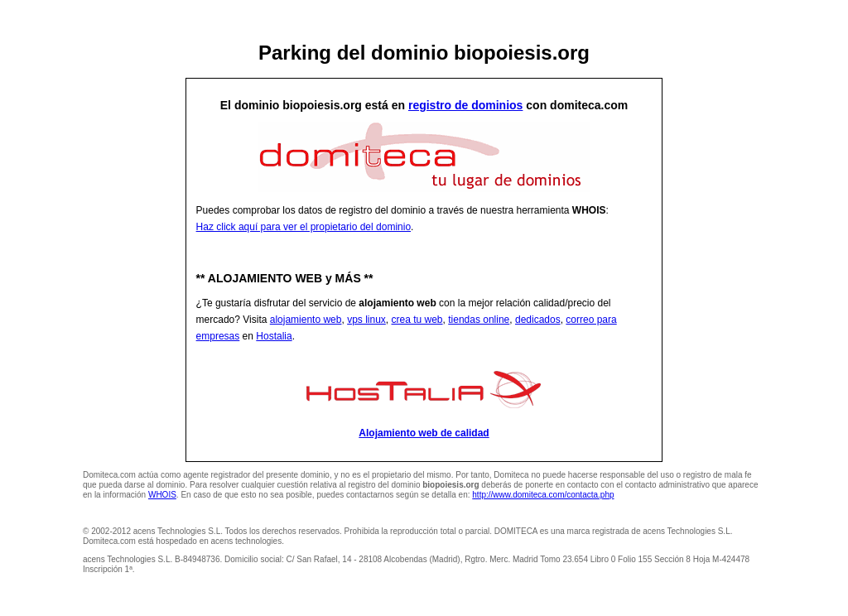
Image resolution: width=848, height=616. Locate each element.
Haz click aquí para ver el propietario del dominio (304, 227)
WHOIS (162, 495)
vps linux (366, 320)
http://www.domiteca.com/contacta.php (543, 495)
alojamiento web (306, 320)
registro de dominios (465, 105)
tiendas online (479, 320)
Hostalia (274, 336)
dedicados (538, 320)
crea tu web (417, 320)
